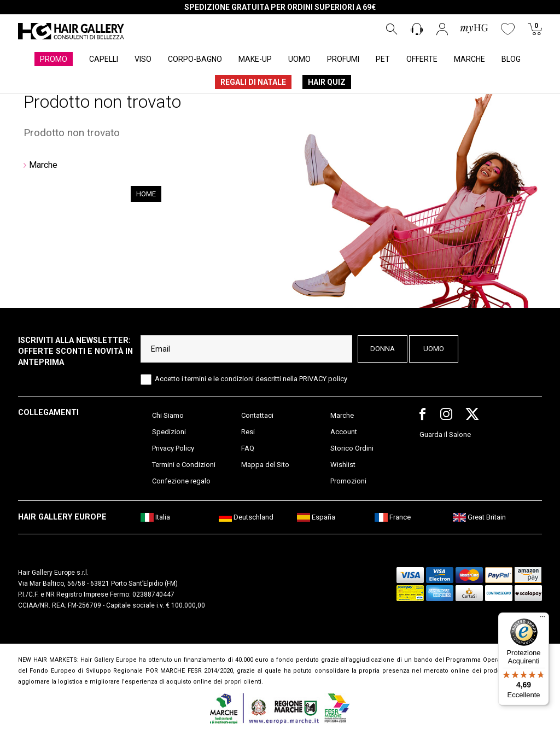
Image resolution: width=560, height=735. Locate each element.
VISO (143, 59)
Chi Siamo (168, 415)
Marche (43, 165)
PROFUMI (343, 59)
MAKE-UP (255, 59)
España (316, 517)
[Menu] (542, 619)
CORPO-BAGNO (195, 59)
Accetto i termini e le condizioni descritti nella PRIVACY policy (251, 379)
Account (344, 432)
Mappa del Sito (265, 465)
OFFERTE (422, 59)
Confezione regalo (181, 481)
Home (146, 194)
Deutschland (246, 517)
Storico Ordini (352, 448)
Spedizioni (169, 432)
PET (383, 59)
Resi (248, 432)
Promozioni (348, 481)
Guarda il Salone (445, 434)
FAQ (248, 448)
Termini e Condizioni (184, 465)
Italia (155, 517)
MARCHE (469, 59)
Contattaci (257, 415)
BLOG (511, 59)
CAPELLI (104, 59)
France (393, 517)
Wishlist (343, 465)
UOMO (299, 59)
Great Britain (479, 517)
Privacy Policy (173, 448)
